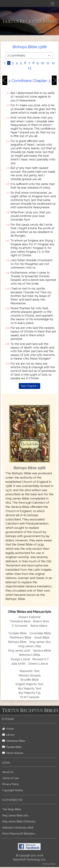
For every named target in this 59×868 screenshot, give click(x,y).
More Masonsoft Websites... (19, 834)
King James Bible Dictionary (19, 821)
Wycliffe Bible (30, 680)
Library (8, 735)
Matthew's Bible (21, 637)
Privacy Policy (10, 784)
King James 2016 (19, 651)
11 (48, 63)
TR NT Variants (29, 697)
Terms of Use (10, 778)
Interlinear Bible (14, 741)
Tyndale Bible (17, 633)
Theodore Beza (20, 621)
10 (43, 63)
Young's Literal (20, 659)
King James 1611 (40, 642)
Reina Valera (39, 626)
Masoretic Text (30, 671)
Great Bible (42, 637)
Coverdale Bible (40, 633)
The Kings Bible (12, 809)
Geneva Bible (42, 651)
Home (8, 729)
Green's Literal (38, 664)
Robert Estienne (30, 617)
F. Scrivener (20, 626)
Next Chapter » (29, 386)
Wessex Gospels (30, 675)
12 (53, 63)
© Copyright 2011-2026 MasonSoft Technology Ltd (29, 858)
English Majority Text (29, 684)
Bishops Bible (17, 642)
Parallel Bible (12, 747)
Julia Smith (19, 664)
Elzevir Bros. (41, 621)
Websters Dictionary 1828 (18, 828)
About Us (8, 772)
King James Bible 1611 (15, 815)
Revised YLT (41, 659)
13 (29, 68)
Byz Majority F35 (30, 693)
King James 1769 (30, 646)
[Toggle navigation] (52, 4)
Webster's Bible (30, 655)
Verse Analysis (13, 753)
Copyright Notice (13, 790)
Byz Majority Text (30, 688)
